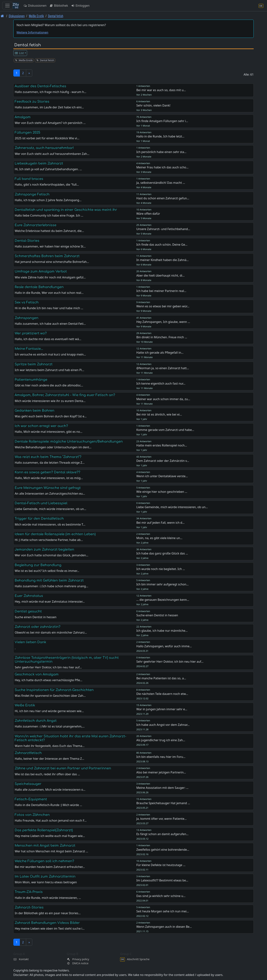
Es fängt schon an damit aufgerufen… (162, 834)
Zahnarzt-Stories (29, 907)
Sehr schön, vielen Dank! (153, 105)
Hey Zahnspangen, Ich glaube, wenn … (163, 322)
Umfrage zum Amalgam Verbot (41, 271)
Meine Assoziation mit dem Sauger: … (162, 788)
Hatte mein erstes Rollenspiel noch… (162, 445)
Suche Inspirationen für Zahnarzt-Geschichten (54, 690)
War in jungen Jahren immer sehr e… (162, 709)
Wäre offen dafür (148, 214)
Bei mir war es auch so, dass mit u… (161, 90)
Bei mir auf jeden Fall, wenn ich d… (160, 523)
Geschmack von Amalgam (37, 674)
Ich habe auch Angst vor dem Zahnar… (163, 725)
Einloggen (80, 6)
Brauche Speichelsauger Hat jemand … (163, 803)
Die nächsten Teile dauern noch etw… (162, 694)
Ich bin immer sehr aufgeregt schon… (162, 584)
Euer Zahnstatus (29, 596)
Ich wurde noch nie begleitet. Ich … (161, 569)
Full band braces (29, 179)
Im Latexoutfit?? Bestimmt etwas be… (162, 880)
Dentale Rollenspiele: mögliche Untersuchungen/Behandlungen (69, 441)
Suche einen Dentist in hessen (157, 615)
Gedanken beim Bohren (34, 411)
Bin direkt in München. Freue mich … (162, 337)
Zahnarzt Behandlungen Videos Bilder (47, 923)
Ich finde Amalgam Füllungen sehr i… (162, 121)
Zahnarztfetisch (28, 753)
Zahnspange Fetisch (32, 194)
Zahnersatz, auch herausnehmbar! (44, 148)
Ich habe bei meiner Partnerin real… (161, 291)
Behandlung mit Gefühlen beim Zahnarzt (49, 580)
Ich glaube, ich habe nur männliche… (162, 631)
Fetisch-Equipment (31, 799)
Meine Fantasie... (29, 349)
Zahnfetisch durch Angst (36, 721)
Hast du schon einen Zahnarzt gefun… (163, 198)
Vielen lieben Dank (30, 642)
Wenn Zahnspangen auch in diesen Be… (164, 927)
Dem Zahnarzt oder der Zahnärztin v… (163, 461)
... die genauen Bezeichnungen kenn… (163, 600)
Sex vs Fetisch (27, 302)
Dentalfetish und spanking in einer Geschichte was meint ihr (66, 210)
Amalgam (23, 117)
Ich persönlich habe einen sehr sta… (161, 152)
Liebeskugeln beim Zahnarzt (39, 163)
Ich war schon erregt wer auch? (41, 426)
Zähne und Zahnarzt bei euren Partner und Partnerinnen (63, 768)
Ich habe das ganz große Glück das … (162, 553)
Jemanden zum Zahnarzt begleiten (44, 549)
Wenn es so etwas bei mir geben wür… (163, 306)
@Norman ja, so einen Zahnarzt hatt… (163, 368)
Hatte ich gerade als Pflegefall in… (160, 353)
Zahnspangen (27, 318)
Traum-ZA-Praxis (29, 892)
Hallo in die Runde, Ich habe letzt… (160, 136)
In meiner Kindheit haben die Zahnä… (162, 260)
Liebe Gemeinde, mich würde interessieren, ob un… (172, 507)
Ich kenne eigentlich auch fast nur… (161, 383)
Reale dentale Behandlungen (39, 287)
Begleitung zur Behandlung (38, 565)
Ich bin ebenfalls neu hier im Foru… (161, 757)
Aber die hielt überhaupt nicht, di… (160, 275)
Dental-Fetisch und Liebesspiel (41, 503)
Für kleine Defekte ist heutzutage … (161, 865)
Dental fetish (56, 16)
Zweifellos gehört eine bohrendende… (163, 850)
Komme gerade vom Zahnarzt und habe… (165, 430)
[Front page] (2, 16)
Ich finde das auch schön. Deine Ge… (162, 245)
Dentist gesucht (28, 611)
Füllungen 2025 (27, 132)
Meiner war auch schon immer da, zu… (163, 399)
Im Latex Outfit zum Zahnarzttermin (45, 876)
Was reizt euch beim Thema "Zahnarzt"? (48, 457)
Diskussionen (35, 6)
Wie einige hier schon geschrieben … (162, 492)
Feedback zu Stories (32, 102)
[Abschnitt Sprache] (261, 6)
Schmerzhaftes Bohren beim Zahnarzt (47, 256)
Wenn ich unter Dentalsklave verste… (162, 476)
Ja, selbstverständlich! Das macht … (161, 183)
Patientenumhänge (31, 380)
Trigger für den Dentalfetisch (39, 519)
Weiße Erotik (36, 16)
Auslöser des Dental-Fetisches (40, 86)
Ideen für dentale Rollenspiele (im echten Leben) (55, 534)
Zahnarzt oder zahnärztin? (38, 627)
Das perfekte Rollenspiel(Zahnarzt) (44, 830)
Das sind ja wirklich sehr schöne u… (161, 896)
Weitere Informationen (32, 32)
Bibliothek (59, 6)
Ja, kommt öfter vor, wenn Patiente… (161, 819)
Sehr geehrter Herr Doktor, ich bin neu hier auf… (170, 662)
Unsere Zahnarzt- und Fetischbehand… (163, 229)
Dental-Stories (27, 241)
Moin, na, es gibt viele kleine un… (159, 538)
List (19, 53)
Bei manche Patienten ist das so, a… (161, 678)
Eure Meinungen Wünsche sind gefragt (48, 488)
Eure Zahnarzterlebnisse (36, 225)
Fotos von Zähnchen (32, 815)
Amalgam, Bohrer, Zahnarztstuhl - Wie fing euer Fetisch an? (65, 395)
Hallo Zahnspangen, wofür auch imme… (164, 646)
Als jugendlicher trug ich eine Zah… (161, 740)
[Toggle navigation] (7, 6)
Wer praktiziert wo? (31, 333)
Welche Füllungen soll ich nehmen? (44, 861)
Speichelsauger (28, 784)
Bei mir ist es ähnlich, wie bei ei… (159, 414)
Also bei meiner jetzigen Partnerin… (161, 772)
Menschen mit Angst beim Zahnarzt (45, 846)
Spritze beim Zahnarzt (34, 364)
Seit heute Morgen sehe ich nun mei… (163, 911)
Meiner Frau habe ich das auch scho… (162, 167)
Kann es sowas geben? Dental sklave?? (47, 472)
